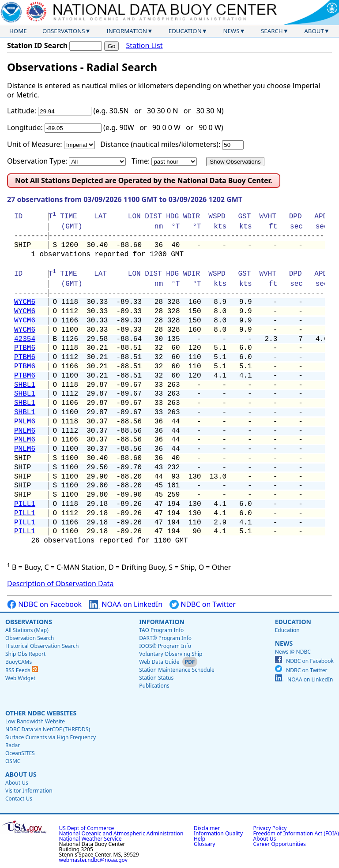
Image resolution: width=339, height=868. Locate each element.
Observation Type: (37, 161)
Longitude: (25, 127)
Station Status (156, 678)
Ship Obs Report (25, 654)
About (314, 31)
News (231, 31)
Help (200, 839)
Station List (144, 46)
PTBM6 (25, 348)
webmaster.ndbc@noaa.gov (93, 860)
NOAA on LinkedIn (126, 604)
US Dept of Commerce (87, 828)
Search (272, 31)
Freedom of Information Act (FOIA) (296, 833)
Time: (141, 161)
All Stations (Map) (27, 630)
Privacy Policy (270, 828)
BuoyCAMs (19, 662)
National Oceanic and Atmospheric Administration (121, 833)
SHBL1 (25, 385)
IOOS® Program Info (165, 646)
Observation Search (30, 638)
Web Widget (20, 678)
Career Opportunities (280, 844)
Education (185, 31)
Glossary (204, 844)
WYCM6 (25, 302)
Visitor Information (29, 791)
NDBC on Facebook (44, 604)
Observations (64, 31)
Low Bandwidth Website (35, 721)
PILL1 (25, 504)
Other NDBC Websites (41, 713)
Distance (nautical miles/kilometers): (160, 144)
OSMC (13, 761)
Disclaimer (207, 828)
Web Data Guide (159, 662)
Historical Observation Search (42, 646)
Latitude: (22, 111)
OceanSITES (20, 753)
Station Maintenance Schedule (177, 670)
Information (127, 31)
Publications (154, 686)
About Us (21, 774)
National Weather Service (90, 839)
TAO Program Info (161, 630)
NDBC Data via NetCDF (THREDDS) (48, 729)
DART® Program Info (165, 638)
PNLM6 (25, 422)
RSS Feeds (22, 670)
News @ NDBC (293, 652)
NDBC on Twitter (203, 604)
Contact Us (19, 799)
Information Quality (218, 833)
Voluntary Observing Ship (171, 654)
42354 (25, 339)
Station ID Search (37, 45)
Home (18, 31)
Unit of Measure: (35, 144)
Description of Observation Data (60, 584)
